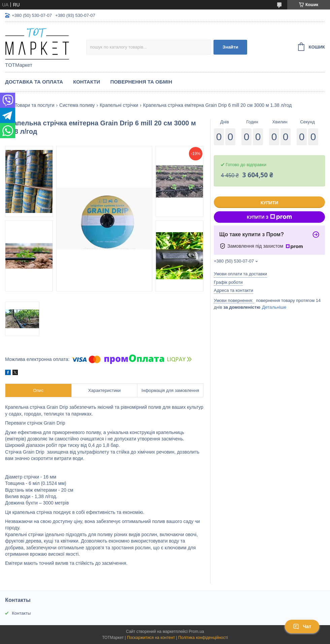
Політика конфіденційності (203, 638)
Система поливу (77, 105)
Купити (269, 203)
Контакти (87, 82)
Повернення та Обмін (141, 82)
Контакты (21, 613)
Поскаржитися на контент (151, 638)
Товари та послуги (34, 105)
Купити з (269, 217)
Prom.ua (196, 632)
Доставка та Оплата (34, 82)
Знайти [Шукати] (230, 47)
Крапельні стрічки (119, 105)
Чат (302, 626)
